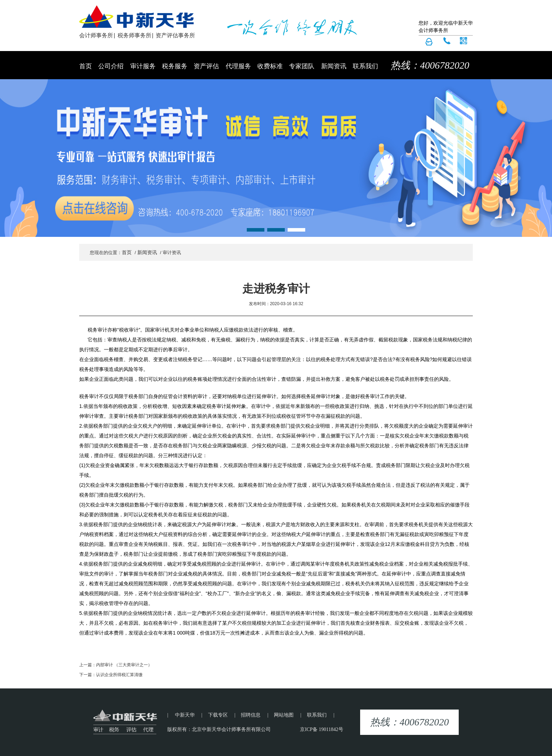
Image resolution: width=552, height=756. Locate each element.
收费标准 (270, 66)
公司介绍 (111, 66)
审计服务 (143, 66)
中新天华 (185, 715)
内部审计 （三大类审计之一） (124, 665)
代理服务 (238, 66)
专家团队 (302, 66)
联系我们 (365, 66)
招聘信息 (251, 715)
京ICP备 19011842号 (322, 729)
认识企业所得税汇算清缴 (119, 675)
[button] (256, 230)
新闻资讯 (334, 66)
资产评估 (206, 66)
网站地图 (284, 715)
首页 (86, 66)
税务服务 (175, 66)
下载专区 (218, 715)
